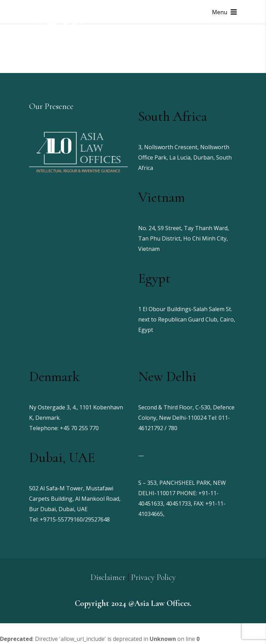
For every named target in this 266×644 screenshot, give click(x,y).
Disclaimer (108, 577)
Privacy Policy (153, 577)
